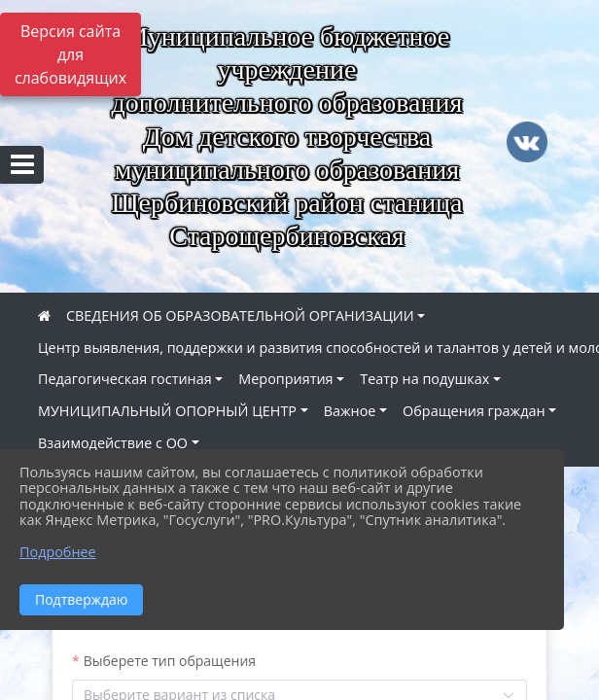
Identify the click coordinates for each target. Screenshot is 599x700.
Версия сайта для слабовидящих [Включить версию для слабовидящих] (70, 54)
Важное (350, 411)
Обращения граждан (474, 411)
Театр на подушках (424, 379)
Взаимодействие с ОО (113, 443)
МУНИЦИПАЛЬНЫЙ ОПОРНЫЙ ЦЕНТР (167, 411)
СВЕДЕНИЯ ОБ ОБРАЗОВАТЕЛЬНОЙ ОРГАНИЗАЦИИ (240, 315)
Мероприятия (285, 379)
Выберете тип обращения (170, 661)
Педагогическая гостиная (125, 379)
